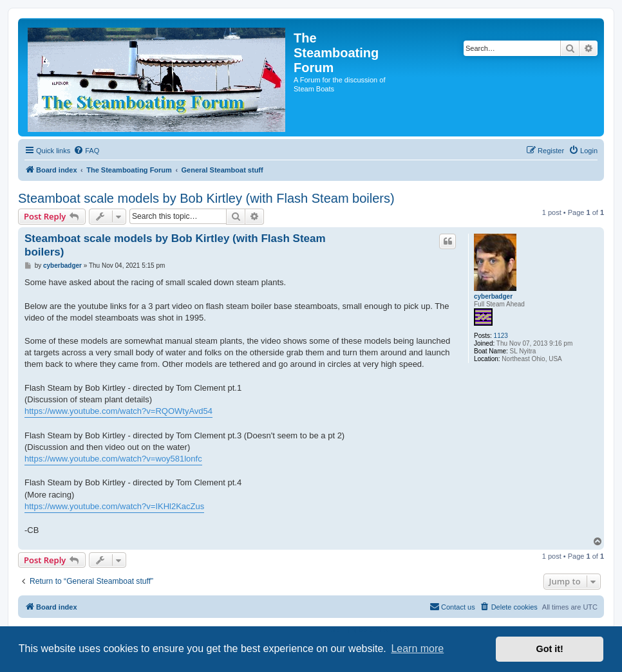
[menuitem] (86, 151)
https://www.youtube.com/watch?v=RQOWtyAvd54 (118, 411)
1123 (501, 336)
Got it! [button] (550, 649)
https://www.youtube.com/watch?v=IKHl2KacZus (114, 506)
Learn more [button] (417, 649)
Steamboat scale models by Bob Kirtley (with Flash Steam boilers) (206, 198)
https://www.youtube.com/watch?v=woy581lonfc (113, 459)
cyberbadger (493, 296)
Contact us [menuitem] (452, 606)
